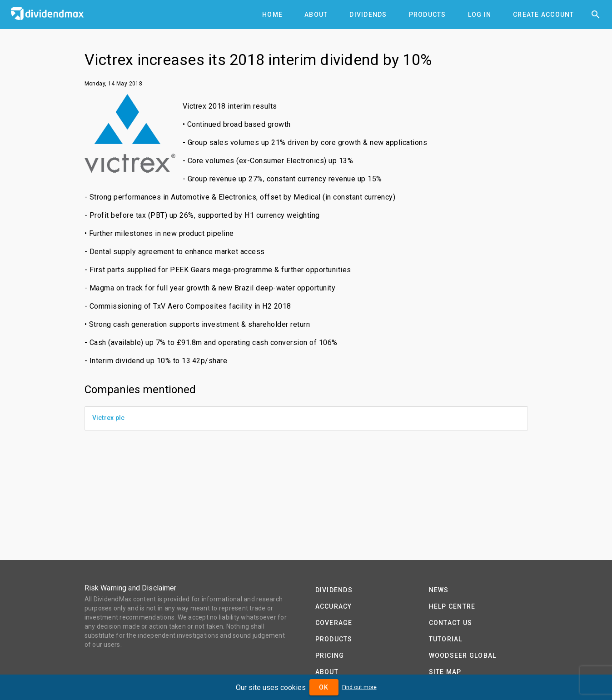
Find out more (359, 687)
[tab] (272, 15)
